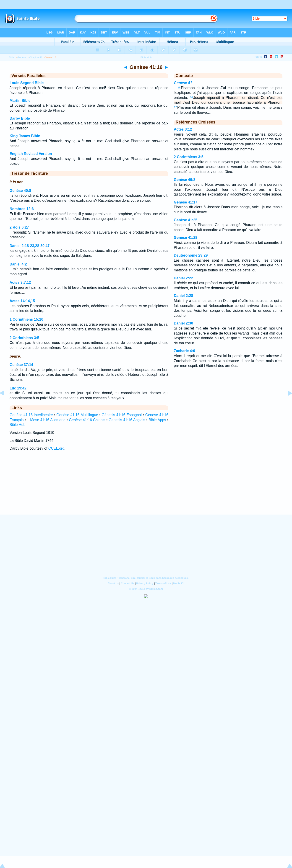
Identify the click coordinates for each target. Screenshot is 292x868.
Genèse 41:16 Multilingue (77, 415)
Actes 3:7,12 (20, 282)
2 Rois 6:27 (19, 227)
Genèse (22, 57)
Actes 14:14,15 (22, 301)
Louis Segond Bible (27, 83)
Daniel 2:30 (183, 323)
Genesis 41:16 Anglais (127, 420)
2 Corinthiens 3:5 (24, 338)
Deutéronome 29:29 (191, 255)
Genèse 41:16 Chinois (87, 420)
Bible (12, 57)
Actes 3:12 (183, 129)
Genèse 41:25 (186, 220)
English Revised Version (31, 154)
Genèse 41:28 (186, 238)
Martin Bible (20, 101)
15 (179, 88)
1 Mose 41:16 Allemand (46, 420)
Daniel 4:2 (18, 264)
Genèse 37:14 (21, 365)
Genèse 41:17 (186, 202)
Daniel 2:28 (183, 296)
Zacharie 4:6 (184, 351)
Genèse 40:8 (20, 191)
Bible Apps (157, 420)
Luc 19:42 (18, 388)
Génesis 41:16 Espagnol (122, 415)
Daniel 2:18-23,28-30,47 (30, 246)
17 (175, 107)
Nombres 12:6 (22, 209)
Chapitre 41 (36, 57)
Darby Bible (20, 118)
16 (191, 97)
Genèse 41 (183, 83)
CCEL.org (56, 448)
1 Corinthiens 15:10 (26, 319)
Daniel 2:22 (183, 278)
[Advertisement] (146, 487)
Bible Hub (17, 425)
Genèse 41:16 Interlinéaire (31, 415)
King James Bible (25, 136)
